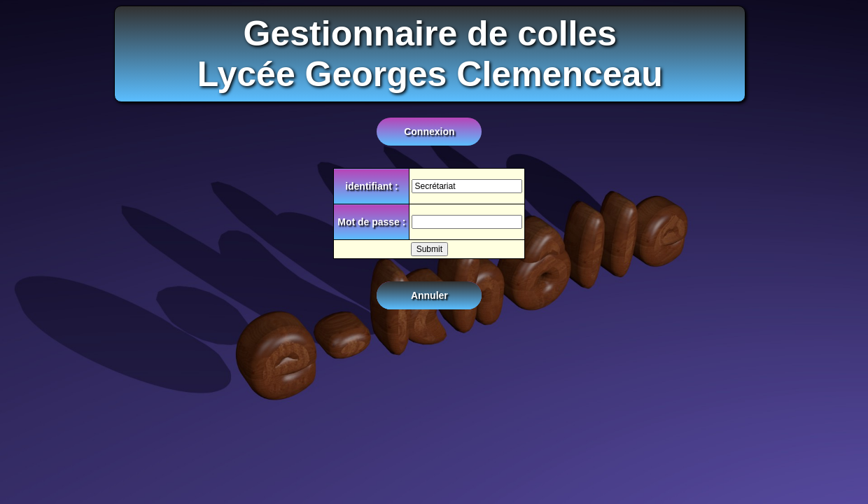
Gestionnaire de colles (430, 34)
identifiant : (371, 186)
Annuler (429, 295)
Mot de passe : (371, 222)
